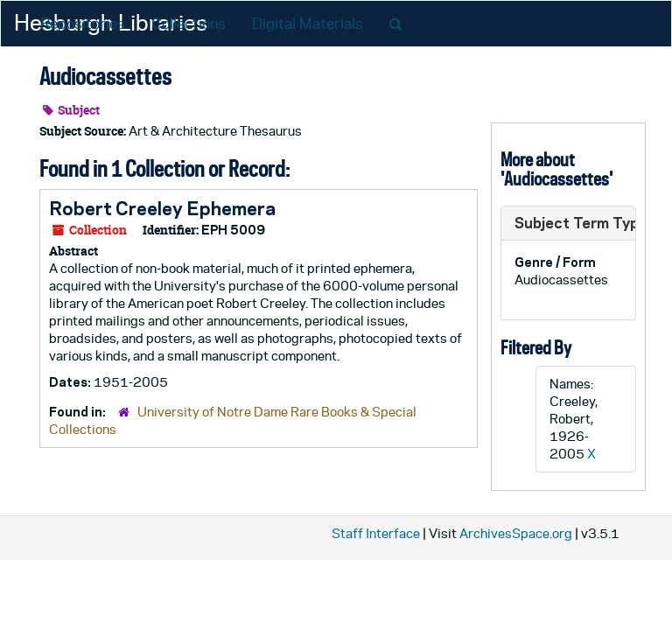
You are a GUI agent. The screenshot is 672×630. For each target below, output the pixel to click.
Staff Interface (376, 533)
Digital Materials (308, 24)
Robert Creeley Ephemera (162, 208)
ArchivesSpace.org (516, 533)
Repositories (83, 24)
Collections (189, 24)
